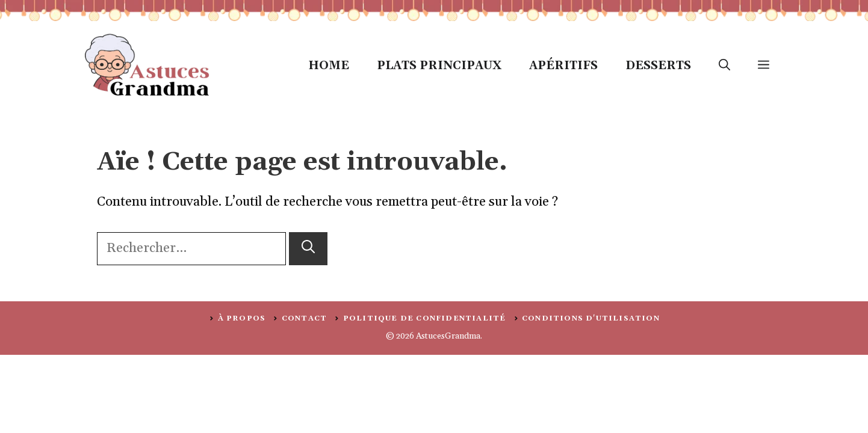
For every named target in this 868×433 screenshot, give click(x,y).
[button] (724, 66)
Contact (304, 318)
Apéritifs (563, 66)
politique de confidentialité (425, 318)
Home (329, 66)
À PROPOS (242, 318)
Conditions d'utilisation (591, 318)
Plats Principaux (439, 66)
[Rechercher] (308, 249)
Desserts (658, 66)
